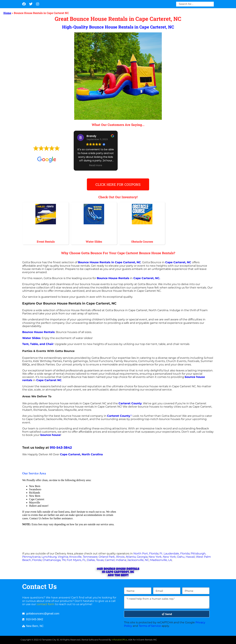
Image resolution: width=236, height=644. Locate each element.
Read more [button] (96, 165)
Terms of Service (150, 626)
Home (7, 13)
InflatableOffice (119, 640)
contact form (45, 604)
